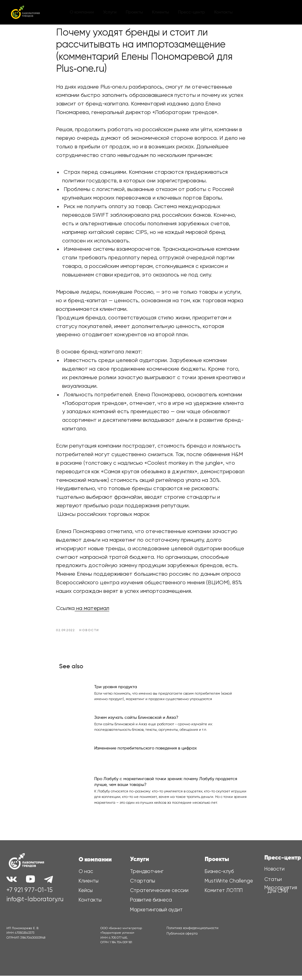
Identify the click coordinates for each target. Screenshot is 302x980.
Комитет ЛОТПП (224, 895)
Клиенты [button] (160, 12)
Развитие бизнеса (151, 904)
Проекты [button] (134, 12)
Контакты (223, 12)
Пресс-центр (283, 862)
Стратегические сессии (159, 895)
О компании (82, 12)
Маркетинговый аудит (156, 914)
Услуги (110, 12)
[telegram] (276, 12)
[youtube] (290, 12)
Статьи (273, 884)
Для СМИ (278, 895)
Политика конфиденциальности (192, 932)
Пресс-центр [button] (192, 12)
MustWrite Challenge (229, 885)
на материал (92, 611)
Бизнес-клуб (219, 876)
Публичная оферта (182, 938)
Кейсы (86, 895)
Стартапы (143, 885)
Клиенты (89, 885)
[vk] (263, 12)
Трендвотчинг (147, 876)
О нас (86, 876)
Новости (274, 873)
